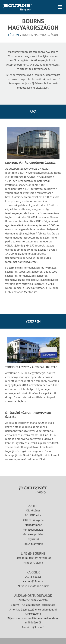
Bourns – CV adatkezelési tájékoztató (33, 605)
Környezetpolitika (33, 534)
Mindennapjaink (33, 562)
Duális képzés (33, 576)
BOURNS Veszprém (33, 520)
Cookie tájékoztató (33, 627)
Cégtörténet (33, 510)
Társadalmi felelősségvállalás (33, 558)
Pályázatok (33, 539)
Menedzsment (33, 525)
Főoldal (14, 35)
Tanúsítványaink (33, 544)
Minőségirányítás (33, 530)
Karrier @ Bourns (33, 581)
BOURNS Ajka (33, 515)
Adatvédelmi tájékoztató (33, 600)
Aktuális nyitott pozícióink (33, 586)
